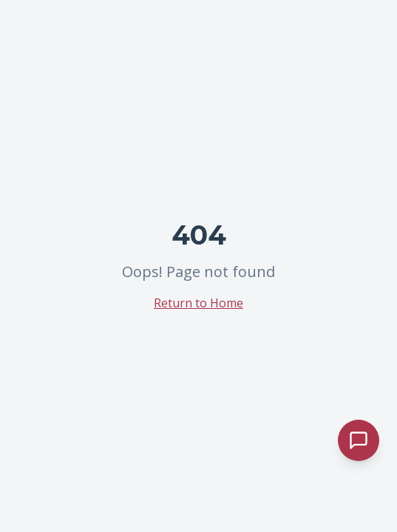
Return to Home (198, 303)
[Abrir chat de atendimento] (359, 440)
